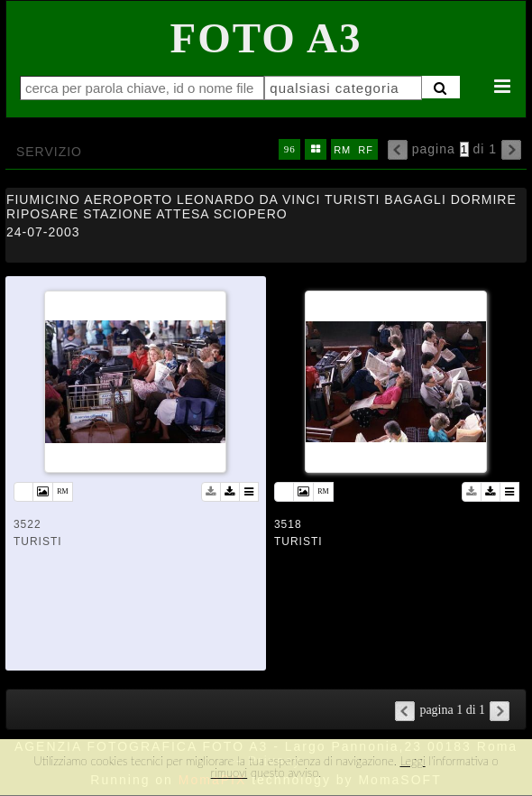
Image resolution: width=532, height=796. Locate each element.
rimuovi (229, 773)
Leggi (412, 761)
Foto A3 (266, 38)
